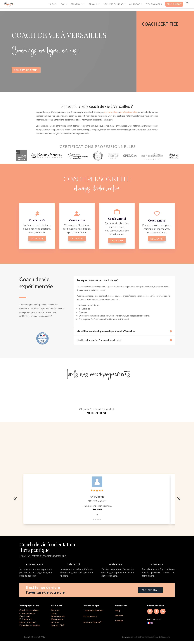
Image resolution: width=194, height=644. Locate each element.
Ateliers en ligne (113, 5)
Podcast (119, 615)
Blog (118, 610)
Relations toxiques (28, 622)
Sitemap (119, 621)
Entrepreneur (57, 619)
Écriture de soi (90, 616)
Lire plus (97, 509)
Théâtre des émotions (93, 610)
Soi (63, 5)
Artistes (55, 622)
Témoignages (154, 5)
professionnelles (129, 112)
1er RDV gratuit (26, 70)
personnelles (110, 112)
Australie (97, 519)
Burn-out (56, 610)
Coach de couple (27, 613)
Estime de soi (25, 619)
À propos (135, 5)
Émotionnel (25, 616)
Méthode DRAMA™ (93, 622)
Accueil (53, 5)
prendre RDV (149, 590)
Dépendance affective (30, 625)
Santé (54, 613)
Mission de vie (58, 616)
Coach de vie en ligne (29, 610)
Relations (77, 5)
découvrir (37, 239)
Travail (93, 5)
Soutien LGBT (58, 625)
